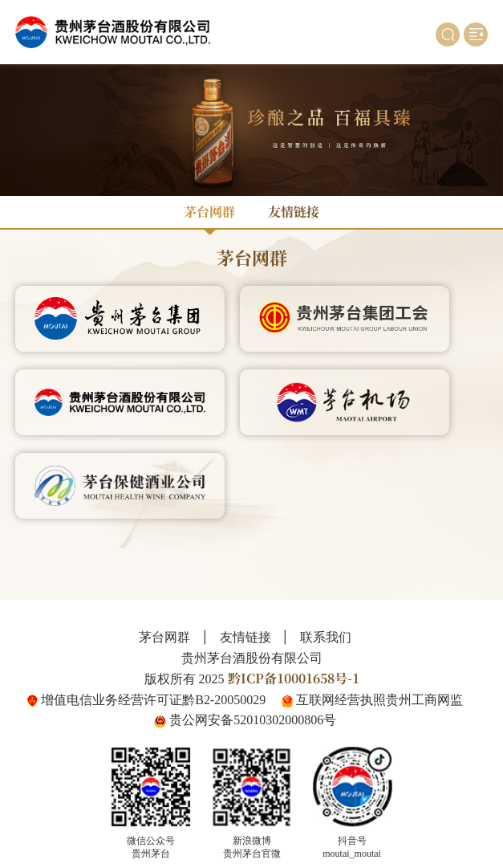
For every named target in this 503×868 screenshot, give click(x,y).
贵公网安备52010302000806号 (253, 720)
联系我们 (326, 638)
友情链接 (294, 212)
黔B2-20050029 (224, 700)
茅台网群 (209, 212)
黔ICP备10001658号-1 (294, 678)
